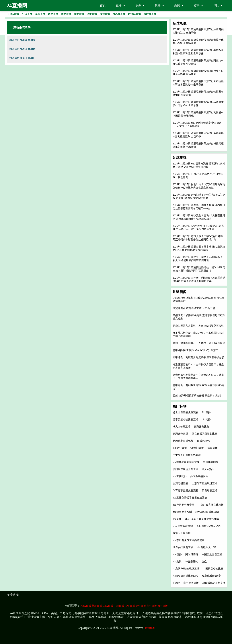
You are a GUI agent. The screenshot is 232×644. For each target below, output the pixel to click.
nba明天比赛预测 (182, 512)
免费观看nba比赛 (211, 576)
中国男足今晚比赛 (213, 569)
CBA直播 (108, 606)
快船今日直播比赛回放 (186, 576)
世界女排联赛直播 (183, 547)
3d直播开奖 (192, 562)
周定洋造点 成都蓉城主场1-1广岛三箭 (194, 308)
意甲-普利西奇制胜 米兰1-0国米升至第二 (196, 350)
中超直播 (119, 606)
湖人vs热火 (208, 469)
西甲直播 (163, 606)
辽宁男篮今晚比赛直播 (186, 420)
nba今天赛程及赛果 (184, 505)
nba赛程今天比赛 (206, 547)
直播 (119, 5)
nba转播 (206, 420)
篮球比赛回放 (211, 462)
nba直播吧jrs (180, 476)
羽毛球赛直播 (210, 491)
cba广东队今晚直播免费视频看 (202, 519)
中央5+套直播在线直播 (211, 505)
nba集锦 (177, 562)
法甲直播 (130, 606)
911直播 (206, 412)
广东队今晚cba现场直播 (186, 569)
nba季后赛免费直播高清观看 (189, 540)
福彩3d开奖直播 (182, 533)
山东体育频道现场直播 (204, 483)
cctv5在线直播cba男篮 (208, 512)
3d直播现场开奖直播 (214, 583)
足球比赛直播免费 (183, 441)
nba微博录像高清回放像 (186, 462)
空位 (204, 562)
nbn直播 (177, 554)
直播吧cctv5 (203, 441)
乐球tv (176, 583)
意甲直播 (152, 606)
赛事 (197, 5)
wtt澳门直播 (197, 448)
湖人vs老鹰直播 (182, 427)
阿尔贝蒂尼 (192, 554)
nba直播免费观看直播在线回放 (190, 498)
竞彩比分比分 (202, 427)
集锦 (158, 5)
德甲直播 (141, 606)
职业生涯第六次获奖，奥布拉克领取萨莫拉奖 (198, 326)
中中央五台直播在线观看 (187, 455)
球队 (216, 5)
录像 (138, 5)
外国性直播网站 (199, 476)
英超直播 (97, 606)
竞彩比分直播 (180, 434)
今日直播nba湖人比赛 (208, 526)
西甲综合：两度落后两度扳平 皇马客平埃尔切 (199, 357)
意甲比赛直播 (191, 583)
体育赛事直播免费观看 (186, 491)
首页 (103, 5)
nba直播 (177, 519)
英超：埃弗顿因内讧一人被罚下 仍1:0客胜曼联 (199, 343)
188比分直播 (180, 448)
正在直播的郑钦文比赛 (204, 434)
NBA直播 (86, 606)
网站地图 (150, 628)
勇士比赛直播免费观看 (186, 412)
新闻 (177, 5)
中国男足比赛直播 (212, 554)
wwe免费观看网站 (183, 526)
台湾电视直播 (180, 483)
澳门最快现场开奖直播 (186, 469)
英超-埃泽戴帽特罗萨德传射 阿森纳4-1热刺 (197, 396)
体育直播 (212, 448)
